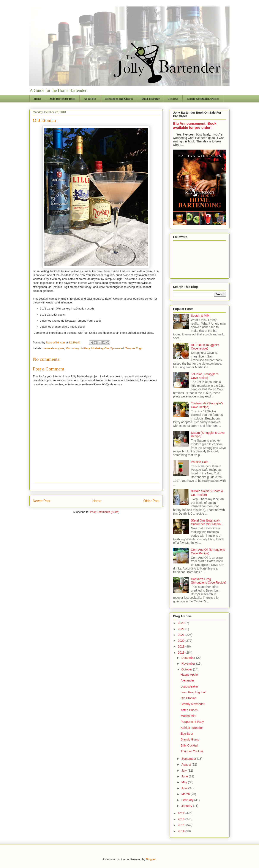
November (189, 664)
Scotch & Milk (200, 316)
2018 (182, 653)
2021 (182, 635)
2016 (182, 819)
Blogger (151, 859)
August (186, 764)
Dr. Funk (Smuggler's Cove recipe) (205, 347)
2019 (182, 646)
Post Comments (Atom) (105, 512)
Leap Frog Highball (193, 692)
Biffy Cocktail (189, 745)
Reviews (173, 99)
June (185, 776)
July (184, 771)
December (189, 658)
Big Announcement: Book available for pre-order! (195, 125)
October (187, 669)
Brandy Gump (190, 739)
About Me (90, 99)
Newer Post (42, 501)
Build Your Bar (151, 99)
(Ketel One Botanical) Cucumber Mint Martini (206, 522)
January (187, 806)
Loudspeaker (189, 686)
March (186, 794)
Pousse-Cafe (200, 462)
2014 (182, 831)
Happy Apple (189, 675)
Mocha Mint (188, 716)
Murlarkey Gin (100, 348)
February (188, 800)
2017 (182, 813)
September (189, 759)
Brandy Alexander (193, 704)
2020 (182, 641)
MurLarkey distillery (78, 348)
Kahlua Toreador (192, 728)
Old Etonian (189, 698)
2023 (182, 623)
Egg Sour (187, 734)
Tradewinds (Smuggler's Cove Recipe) (207, 405)
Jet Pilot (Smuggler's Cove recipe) (205, 376)
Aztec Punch (189, 710)
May (185, 782)
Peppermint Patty (192, 722)
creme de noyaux (54, 348)
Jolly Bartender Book (62, 99)
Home (37, 99)
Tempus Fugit (134, 348)
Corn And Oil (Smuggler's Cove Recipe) (208, 551)
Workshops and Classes (119, 99)
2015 (182, 825)
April (185, 788)
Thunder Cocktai (192, 751)
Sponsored (117, 348)
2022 (182, 629)
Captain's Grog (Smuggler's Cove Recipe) (209, 581)
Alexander (187, 680)
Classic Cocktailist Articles (203, 99)
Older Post (151, 501)
